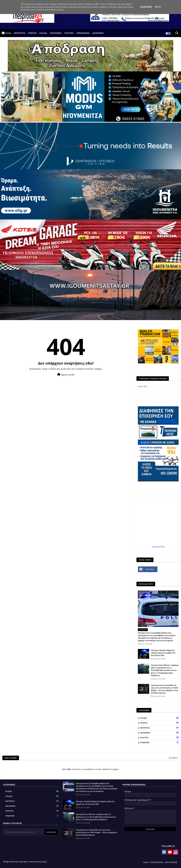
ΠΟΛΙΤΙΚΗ (69, 33)
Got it (158, 7)
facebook (150, 569)
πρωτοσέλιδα (158, 547)
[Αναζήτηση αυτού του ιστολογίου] (24, 832)
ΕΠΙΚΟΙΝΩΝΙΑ (83, 33)
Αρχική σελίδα (66, 374)
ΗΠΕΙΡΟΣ (32, 33)
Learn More (146, 7)
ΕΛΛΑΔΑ (43, 33)
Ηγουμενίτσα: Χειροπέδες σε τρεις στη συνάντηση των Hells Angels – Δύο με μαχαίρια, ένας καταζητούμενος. (165, 689)
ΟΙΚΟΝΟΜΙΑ (56, 33)
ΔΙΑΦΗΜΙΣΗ (98, 33)
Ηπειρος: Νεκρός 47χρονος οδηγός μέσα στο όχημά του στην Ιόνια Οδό (163, 653)
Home (8, 33)
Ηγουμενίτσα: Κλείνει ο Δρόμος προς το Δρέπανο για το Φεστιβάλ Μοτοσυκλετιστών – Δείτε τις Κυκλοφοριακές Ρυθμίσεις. (165, 670)
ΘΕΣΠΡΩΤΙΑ (20, 33)
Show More (173, 758)
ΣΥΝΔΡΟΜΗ (159, 742)
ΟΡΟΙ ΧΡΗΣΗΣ (171, 862)
